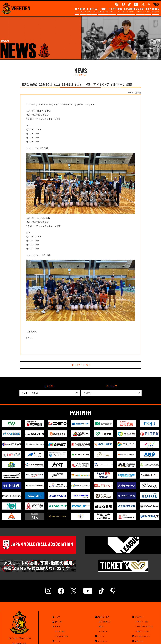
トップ (77, 10)
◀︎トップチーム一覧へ (80, 365)
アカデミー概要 (142, 622)
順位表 (101, 627)
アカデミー (140, 10)
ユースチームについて (145, 627)
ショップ (148, 10)
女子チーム (156, 10)
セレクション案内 (143, 632)
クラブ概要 (61, 632)
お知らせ (83, 10)
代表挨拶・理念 (62, 636)
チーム (95, 10)
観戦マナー (103, 632)
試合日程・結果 (103, 10)
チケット (113, 10)
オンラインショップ (142, 636)
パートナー (131, 10)
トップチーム (80, 75)
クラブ (89, 10)
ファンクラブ (121, 10)
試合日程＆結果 (105, 622)
